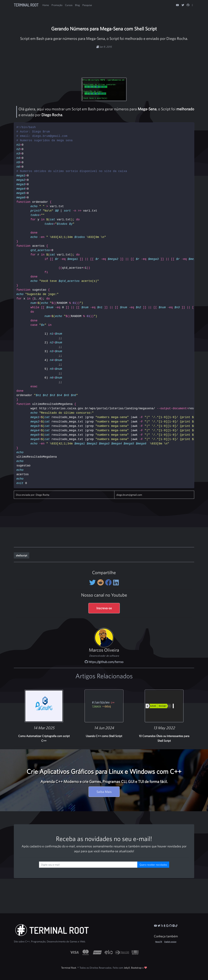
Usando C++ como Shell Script (104, 736)
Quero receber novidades (153, 865)
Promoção (57, 5)
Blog (77, 5)
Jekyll (127, 968)
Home (46, 5)
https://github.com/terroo (104, 662)
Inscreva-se (104, 608)
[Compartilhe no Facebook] (109, 582)
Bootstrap (136, 968)
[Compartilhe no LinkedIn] (116, 582)
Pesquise (87, 5)
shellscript (22, 555)
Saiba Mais (104, 792)
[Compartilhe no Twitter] (93, 582)
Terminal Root (26, 5)
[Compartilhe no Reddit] (101, 582)
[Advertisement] (104, 59)
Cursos (69, 5)
